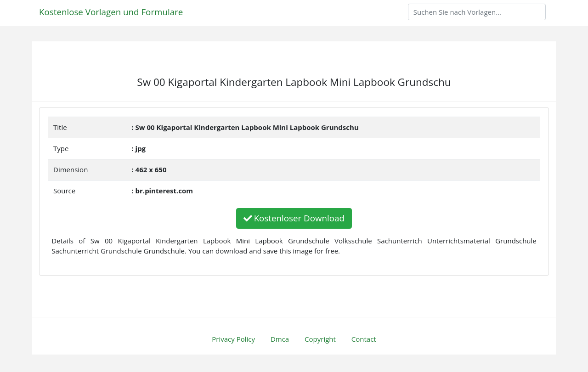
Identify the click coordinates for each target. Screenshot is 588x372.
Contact (364, 339)
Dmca (280, 339)
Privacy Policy (233, 339)
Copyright (320, 339)
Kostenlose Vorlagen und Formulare (111, 12)
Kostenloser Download (294, 218)
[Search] (477, 12)
